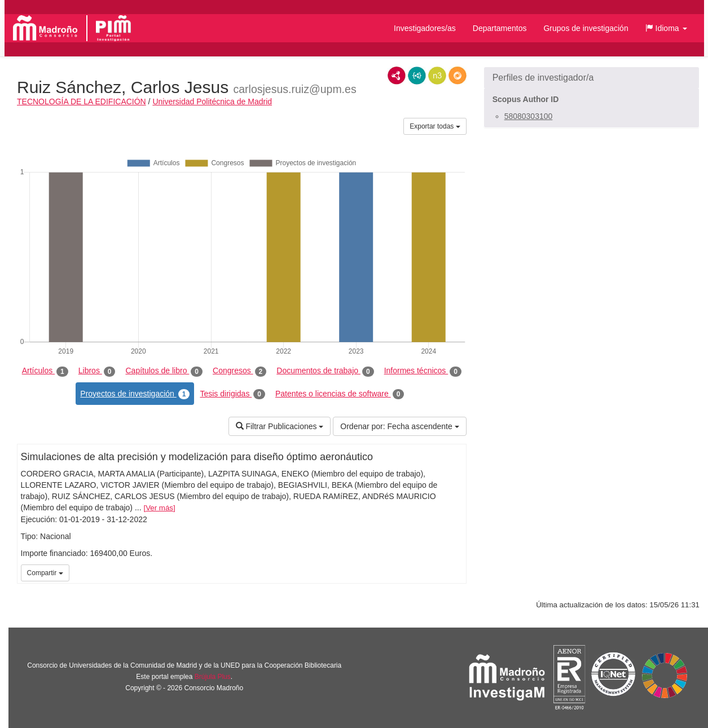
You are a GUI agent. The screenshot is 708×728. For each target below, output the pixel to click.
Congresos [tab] (239, 371)
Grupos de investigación (586, 28)
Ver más (159, 508)
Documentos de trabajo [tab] (325, 371)
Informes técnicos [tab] (423, 371)
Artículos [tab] (45, 371)
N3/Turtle (437, 76)
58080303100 (529, 116)
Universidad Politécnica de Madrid (212, 102)
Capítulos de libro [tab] (164, 371)
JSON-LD (417, 76)
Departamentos (500, 28)
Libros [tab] (97, 371)
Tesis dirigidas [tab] (232, 394)
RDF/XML (397, 76)
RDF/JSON (458, 76)
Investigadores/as (425, 28)
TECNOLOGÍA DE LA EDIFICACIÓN (82, 102)
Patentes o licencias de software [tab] (340, 394)
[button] (666, 28)
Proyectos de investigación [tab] (135, 394)
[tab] (592, 78)
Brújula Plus (213, 677)
